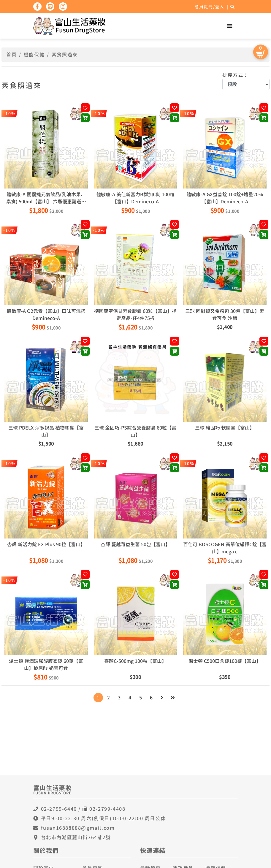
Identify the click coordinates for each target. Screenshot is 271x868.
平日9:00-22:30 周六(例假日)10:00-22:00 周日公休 (103, 818)
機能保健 (34, 55)
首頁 (11, 55)
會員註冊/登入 (210, 7)
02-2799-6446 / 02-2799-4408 (83, 809)
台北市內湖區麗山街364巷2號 (76, 837)
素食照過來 (65, 55)
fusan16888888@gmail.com (78, 828)
